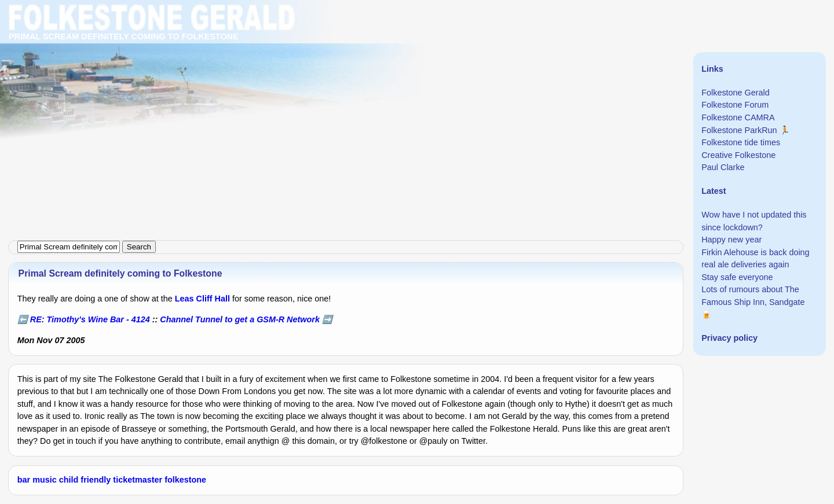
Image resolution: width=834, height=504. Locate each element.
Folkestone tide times (741, 142)
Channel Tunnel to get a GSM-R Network (240, 319)
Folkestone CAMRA (738, 117)
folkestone (185, 480)
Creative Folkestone (738, 155)
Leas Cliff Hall (202, 299)
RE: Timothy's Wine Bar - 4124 (90, 319)
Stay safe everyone (737, 277)
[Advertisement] (348, 81)
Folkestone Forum (735, 105)
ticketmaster (138, 480)
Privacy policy (729, 338)
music (45, 480)
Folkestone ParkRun (739, 130)
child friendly (85, 480)
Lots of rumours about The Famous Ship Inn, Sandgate (753, 296)
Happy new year (731, 240)
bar (24, 480)
